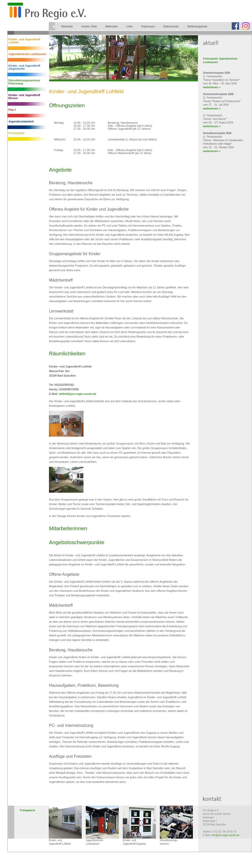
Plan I (12, 110)
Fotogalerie (28, 810)
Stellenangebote (197, 26)
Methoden (112, 26)
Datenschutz (171, 26)
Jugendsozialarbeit (21, 121)
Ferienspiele (16, 133)
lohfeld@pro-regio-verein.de (78, 394)
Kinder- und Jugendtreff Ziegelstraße (24, 67)
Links (129, 26)
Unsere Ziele (89, 26)
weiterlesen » (212, 87)
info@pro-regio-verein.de (225, 835)
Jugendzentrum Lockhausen (27, 54)
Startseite (67, 26)
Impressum (148, 26)
